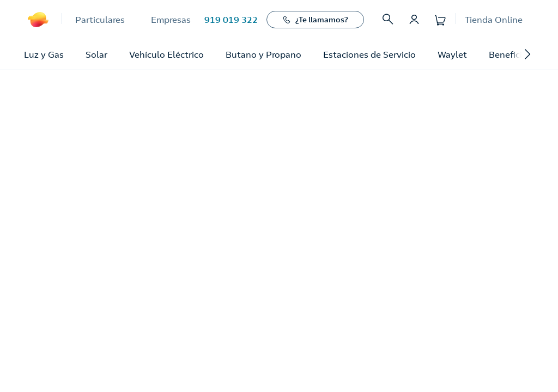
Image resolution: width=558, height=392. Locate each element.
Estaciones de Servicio (369, 54)
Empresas (171, 20)
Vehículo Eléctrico (166, 54)
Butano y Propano (263, 54)
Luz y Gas (44, 54)
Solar (96, 54)
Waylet (452, 54)
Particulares (100, 20)
